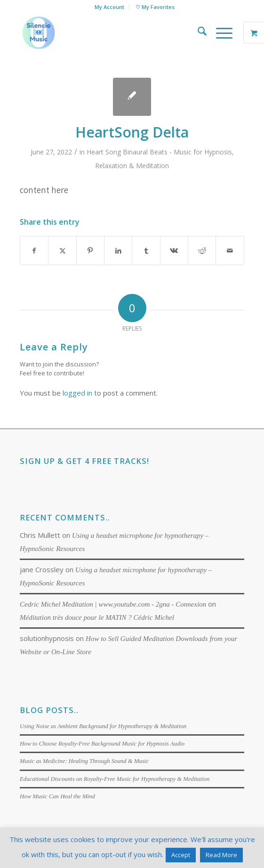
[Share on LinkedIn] (118, 251)
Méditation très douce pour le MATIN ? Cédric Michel (97, 617)
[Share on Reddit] (202, 251)
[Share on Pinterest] (90, 251)
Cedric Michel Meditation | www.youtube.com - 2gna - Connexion (113, 604)
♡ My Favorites (155, 7)
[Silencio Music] (109, 32)
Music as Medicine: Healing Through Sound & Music (84, 761)
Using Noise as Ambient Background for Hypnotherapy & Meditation (103, 726)
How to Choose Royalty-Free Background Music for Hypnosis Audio (102, 744)
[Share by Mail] (230, 251)
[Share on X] (62, 251)
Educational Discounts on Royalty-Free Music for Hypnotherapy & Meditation (115, 779)
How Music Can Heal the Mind (57, 796)
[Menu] (220, 32)
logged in (77, 393)
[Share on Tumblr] (146, 251)
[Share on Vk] (174, 251)
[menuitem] (110, 7)
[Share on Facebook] (34, 251)
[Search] (197, 32)
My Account (109, 7)
